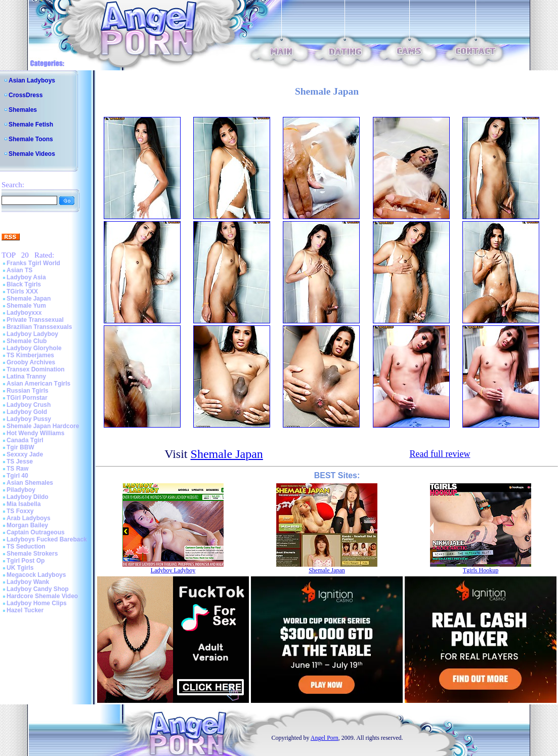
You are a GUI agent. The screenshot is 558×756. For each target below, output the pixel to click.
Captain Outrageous (36, 532)
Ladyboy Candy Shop (38, 589)
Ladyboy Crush (29, 405)
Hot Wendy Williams (35, 433)
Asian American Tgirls (38, 384)
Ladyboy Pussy (29, 419)
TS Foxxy (20, 511)
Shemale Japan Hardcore (43, 426)
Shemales (23, 110)
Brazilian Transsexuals (39, 327)
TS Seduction (26, 547)
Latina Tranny (26, 376)
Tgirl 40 (17, 476)
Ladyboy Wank (28, 582)
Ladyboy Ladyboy (32, 334)
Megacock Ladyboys (36, 575)
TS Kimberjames (30, 355)
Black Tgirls (24, 284)
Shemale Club (27, 341)
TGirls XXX (22, 291)
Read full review (440, 454)
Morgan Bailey (27, 525)
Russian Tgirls (28, 391)
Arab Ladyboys (29, 518)
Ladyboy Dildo (28, 497)
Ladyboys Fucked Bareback (47, 539)
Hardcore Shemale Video (42, 596)
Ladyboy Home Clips (37, 603)
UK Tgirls (20, 568)
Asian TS (19, 270)
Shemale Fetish (31, 124)
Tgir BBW (20, 447)
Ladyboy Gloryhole (34, 348)
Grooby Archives (31, 362)
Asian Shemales (30, 483)
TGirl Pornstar (27, 398)
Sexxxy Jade (25, 454)
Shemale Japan (29, 299)
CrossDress (26, 95)
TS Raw (17, 469)
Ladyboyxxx (24, 313)
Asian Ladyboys (32, 80)
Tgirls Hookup (481, 570)
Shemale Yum (26, 306)
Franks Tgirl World (33, 263)
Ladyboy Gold (27, 412)
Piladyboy (21, 490)
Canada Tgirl (25, 440)
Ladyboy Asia (26, 277)
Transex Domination (36, 369)
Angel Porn (325, 738)
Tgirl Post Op (26, 561)
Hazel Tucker (25, 610)
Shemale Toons (31, 139)
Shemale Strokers (32, 554)
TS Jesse (20, 461)
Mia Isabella (24, 504)
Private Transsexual (35, 320)
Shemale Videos (32, 154)
